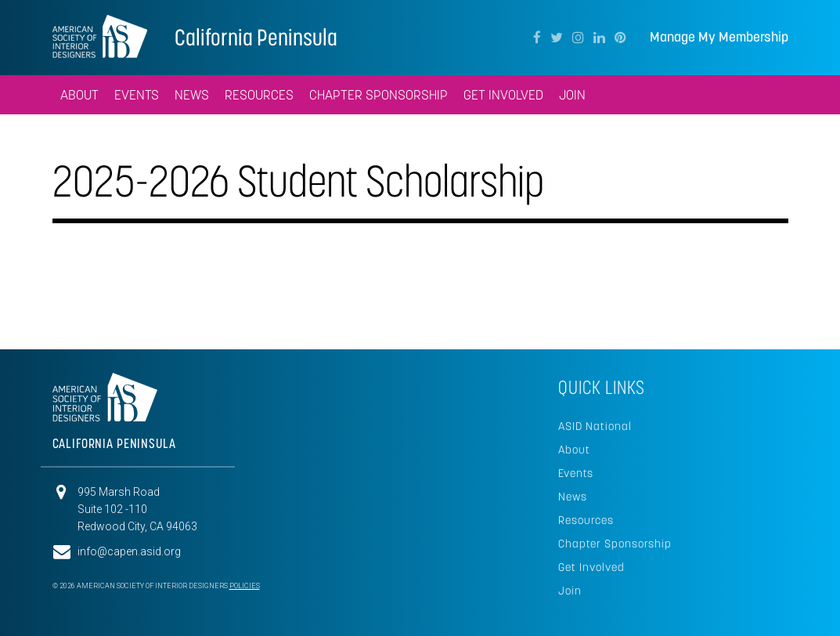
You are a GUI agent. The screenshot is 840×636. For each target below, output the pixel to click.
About (574, 450)
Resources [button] (259, 95)
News (573, 497)
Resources (586, 520)
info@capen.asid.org (129, 551)
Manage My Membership (719, 37)
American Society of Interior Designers (100, 36)
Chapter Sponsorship (379, 95)
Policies (245, 586)
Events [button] (137, 95)
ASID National (595, 426)
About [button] (79, 95)
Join (570, 591)
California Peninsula (256, 37)
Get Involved (503, 95)
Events (576, 473)
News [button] (192, 95)
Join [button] (572, 95)
